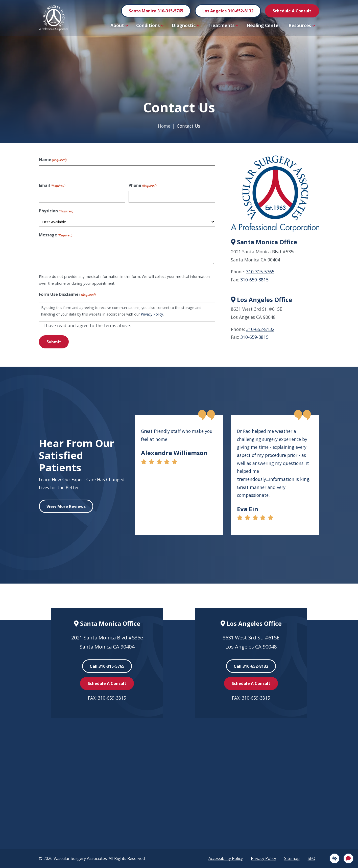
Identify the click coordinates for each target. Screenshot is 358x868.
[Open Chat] (348, 858)
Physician (56, 211)
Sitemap (292, 858)
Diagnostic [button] (186, 25)
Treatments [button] (223, 25)
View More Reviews (66, 506)
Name (53, 160)
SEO (312, 858)
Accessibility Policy (226, 858)
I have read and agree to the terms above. (87, 325)
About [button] (119, 25)
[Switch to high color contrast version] (335, 858)
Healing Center (264, 25)
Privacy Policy (152, 314)
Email (52, 186)
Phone (143, 186)
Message (56, 235)
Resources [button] (302, 25)
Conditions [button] (150, 25)
